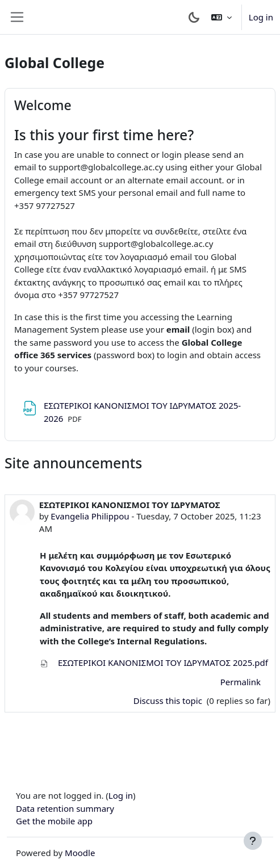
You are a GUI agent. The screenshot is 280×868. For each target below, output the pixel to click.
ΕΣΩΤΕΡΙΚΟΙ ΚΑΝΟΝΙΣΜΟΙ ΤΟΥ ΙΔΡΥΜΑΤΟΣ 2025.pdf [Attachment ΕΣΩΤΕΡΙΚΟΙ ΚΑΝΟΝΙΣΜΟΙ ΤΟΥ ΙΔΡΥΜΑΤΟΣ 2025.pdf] (154, 662)
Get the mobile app (54, 821)
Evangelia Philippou (90, 516)
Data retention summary (65, 808)
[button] (222, 17)
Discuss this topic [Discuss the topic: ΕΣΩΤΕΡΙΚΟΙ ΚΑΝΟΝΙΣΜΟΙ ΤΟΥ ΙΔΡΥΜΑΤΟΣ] (169, 701)
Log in (261, 17)
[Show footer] (253, 841)
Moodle (80, 853)
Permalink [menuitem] (241, 682)
